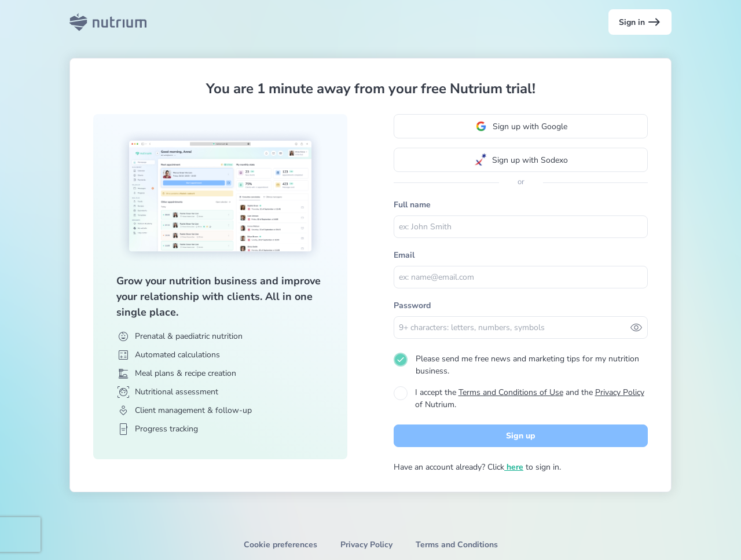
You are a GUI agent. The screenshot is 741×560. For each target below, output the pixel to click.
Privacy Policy (620, 392)
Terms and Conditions (457, 545)
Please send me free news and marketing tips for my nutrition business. (527, 365)
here (514, 467)
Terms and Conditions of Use (511, 392)
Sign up (521, 436)
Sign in (640, 22)
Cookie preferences (280, 545)
